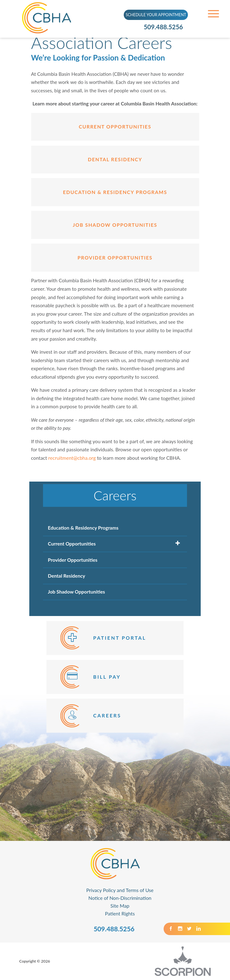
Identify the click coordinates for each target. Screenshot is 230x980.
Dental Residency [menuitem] (67, 576)
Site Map (120, 906)
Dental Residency (115, 159)
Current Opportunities (115, 127)
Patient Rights (120, 914)
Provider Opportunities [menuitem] (73, 560)
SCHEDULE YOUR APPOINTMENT (156, 15)
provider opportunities (115, 258)
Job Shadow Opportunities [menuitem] (77, 592)
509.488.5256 (163, 27)
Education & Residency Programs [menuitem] (83, 528)
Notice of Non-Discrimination (120, 898)
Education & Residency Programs (115, 192)
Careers (115, 495)
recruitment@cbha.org (72, 458)
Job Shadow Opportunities (115, 225)
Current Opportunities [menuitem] (72, 544)
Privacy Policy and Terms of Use (120, 890)
